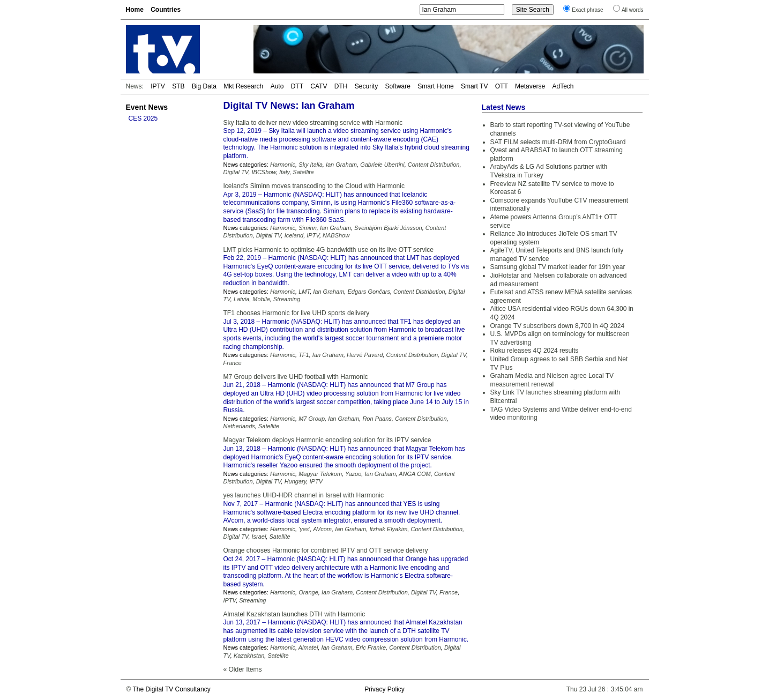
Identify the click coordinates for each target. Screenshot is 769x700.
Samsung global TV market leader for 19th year (558, 267)
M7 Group (312, 419)
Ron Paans (377, 419)
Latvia (241, 299)
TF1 (304, 355)
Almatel (308, 647)
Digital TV (236, 172)
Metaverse (530, 86)
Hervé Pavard (365, 355)
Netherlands (239, 426)
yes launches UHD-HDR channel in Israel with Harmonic (304, 495)
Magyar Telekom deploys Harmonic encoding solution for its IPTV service (327, 440)
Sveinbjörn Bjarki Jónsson (388, 228)
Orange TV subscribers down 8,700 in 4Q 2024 (558, 326)
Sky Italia (311, 165)
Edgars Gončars (368, 292)
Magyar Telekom (320, 474)
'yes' (304, 529)
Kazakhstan (249, 656)
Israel (259, 537)
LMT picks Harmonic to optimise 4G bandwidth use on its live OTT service (328, 250)
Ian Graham (341, 165)
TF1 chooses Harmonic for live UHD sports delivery (297, 313)
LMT (304, 292)
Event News (147, 107)
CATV (319, 86)
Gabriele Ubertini (382, 165)
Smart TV (474, 86)
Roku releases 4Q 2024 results (535, 351)
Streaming (287, 299)
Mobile (261, 299)
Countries (166, 10)
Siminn (308, 228)
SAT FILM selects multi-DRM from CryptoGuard (558, 142)
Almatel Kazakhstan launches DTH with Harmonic (294, 614)
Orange (308, 592)
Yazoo (353, 474)
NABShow (336, 235)
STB (178, 86)
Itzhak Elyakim (388, 529)
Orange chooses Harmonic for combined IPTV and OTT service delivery (326, 550)
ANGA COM (415, 474)
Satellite (303, 172)
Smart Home (435, 86)
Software (398, 86)
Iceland (294, 235)
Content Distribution (434, 165)
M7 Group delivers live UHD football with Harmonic (296, 377)
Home (135, 10)
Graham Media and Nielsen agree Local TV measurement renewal (552, 380)
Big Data (204, 86)
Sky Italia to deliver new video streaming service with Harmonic (313, 123)
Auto (277, 86)
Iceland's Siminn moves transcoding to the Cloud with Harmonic (314, 186)
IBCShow (264, 172)
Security (366, 86)
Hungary (296, 481)
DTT (297, 86)
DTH (341, 86)
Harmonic (283, 165)
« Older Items (243, 669)
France (233, 363)
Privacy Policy (384, 689)
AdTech (563, 86)
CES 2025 (143, 118)
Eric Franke (371, 647)
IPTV (158, 86)
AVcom (322, 529)
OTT (502, 86)
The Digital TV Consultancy (171, 689)
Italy (284, 172)
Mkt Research (243, 86)
